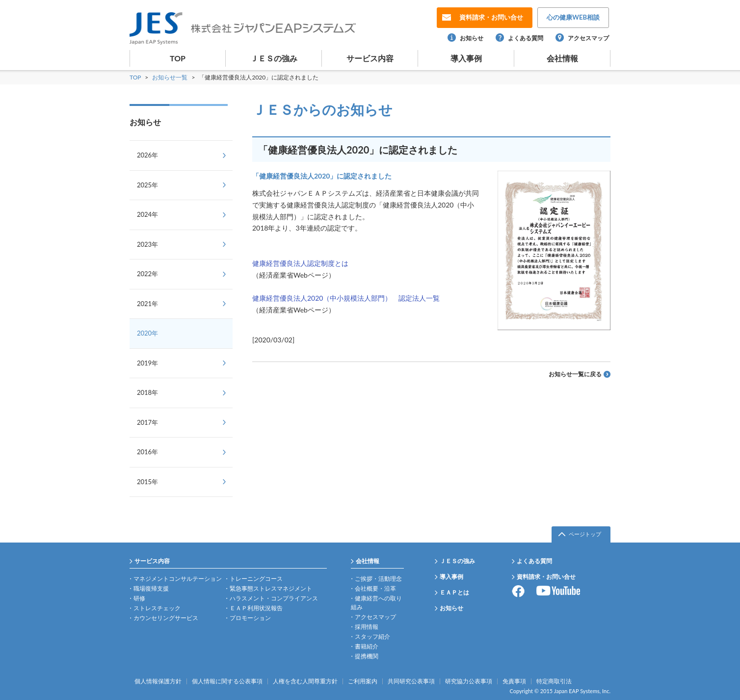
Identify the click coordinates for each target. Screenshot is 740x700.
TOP (178, 58)
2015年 (147, 482)
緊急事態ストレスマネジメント (271, 588)
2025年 (147, 185)
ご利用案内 (363, 681)
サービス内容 (370, 58)
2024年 (147, 214)
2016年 (147, 452)
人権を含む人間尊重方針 (305, 681)
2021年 (147, 304)
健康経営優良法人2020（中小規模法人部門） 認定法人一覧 (346, 298)
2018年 (147, 392)
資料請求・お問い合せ (546, 577)
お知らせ (472, 38)
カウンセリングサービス (166, 618)
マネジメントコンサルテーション (178, 579)
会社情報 (562, 58)
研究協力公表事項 (469, 681)
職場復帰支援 (151, 588)
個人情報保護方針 (158, 681)
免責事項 (514, 681)
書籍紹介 (367, 646)
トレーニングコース (256, 579)
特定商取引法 (554, 681)
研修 (139, 598)
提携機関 (367, 656)
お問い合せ (491, 17)
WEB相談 (573, 17)
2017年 (147, 422)
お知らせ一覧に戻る (575, 374)
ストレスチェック (157, 608)
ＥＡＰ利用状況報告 (256, 608)
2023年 (147, 244)
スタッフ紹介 (372, 636)
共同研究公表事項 (411, 681)
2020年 (147, 333)
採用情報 (367, 627)
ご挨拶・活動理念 (378, 579)
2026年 (147, 155)
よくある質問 (526, 38)
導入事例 (466, 58)
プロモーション (250, 618)
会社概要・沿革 (375, 588)
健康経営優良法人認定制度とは (300, 263)
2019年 (147, 363)
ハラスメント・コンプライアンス (274, 598)
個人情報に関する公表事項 (227, 681)
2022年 (147, 274)
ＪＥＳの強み (274, 58)
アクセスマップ (588, 38)
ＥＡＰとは (454, 592)
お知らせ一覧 (171, 77)
